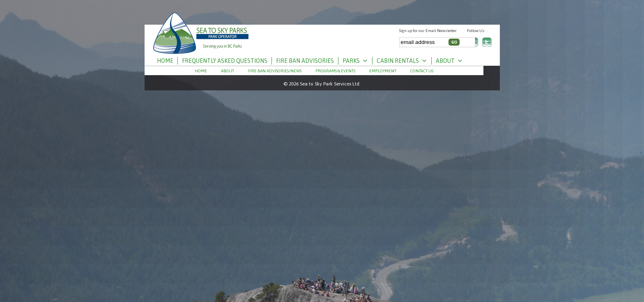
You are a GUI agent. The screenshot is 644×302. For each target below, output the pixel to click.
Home (165, 61)
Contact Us (422, 71)
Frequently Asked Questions (225, 61)
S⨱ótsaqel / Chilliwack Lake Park (201, 30)
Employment (383, 71)
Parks (355, 61)
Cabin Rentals (402, 61)
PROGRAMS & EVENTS (335, 71)
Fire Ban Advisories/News (275, 71)
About (449, 61)
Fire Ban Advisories (305, 61)
